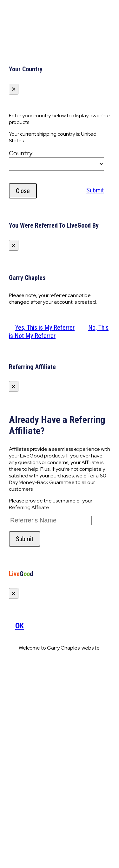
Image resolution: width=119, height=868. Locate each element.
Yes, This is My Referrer (45, 327)
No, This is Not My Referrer (59, 332)
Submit (95, 190)
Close (23, 191)
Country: (21, 153)
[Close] (14, 89)
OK (20, 626)
